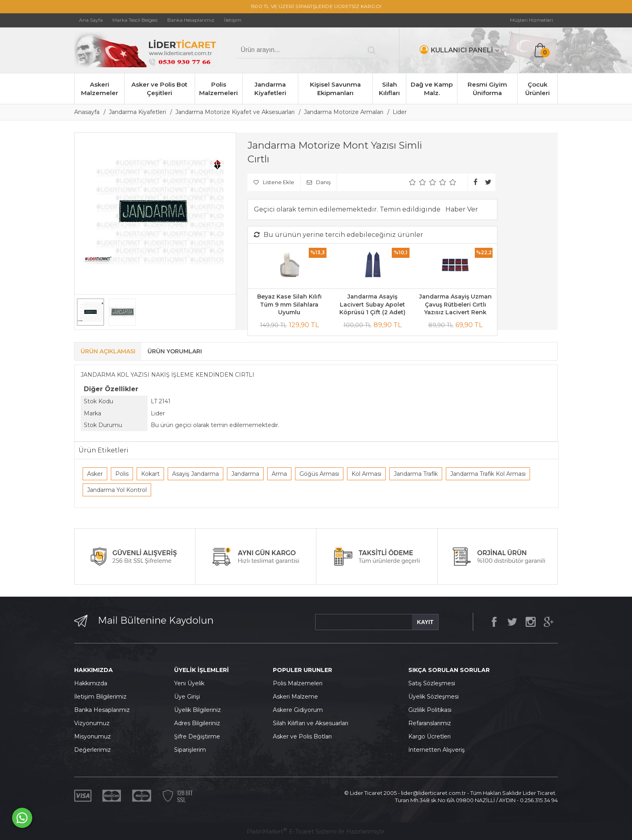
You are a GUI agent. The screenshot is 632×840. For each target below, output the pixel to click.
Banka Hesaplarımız (102, 710)
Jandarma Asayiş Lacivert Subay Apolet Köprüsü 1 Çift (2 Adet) (372, 304)
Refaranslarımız (430, 723)
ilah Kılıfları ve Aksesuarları (312, 723)
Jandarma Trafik (416, 474)
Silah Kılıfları (389, 89)
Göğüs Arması (319, 474)
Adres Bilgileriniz (197, 723)
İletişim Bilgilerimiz (100, 697)
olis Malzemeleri (300, 683)
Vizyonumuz (92, 723)
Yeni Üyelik (189, 683)
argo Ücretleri (431, 736)
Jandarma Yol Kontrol (117, 490)
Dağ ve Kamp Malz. (432, 89)
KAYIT (425, 622)
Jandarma (245, 474)
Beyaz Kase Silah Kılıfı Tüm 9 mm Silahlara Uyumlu (289, 304)
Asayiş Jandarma (195, 474)
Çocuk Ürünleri (537, 89)
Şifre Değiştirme (197, 736)
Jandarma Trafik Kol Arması (488, 474)
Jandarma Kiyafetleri (270, 89)
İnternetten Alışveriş (437, 750)
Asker (95, 474)
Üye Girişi (187, 697)
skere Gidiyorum (300, 710)
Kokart (150, 474)
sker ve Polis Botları (304, 736)
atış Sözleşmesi (433, 683)
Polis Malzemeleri (218, 89)
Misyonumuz (93, 736)
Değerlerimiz (93, 750)
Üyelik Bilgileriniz (197, 710)
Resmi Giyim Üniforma (487, 89)
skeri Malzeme (297, 697)
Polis (122, 474)
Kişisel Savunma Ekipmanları (335, 89)
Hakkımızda (91, 683)
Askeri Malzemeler (100, 89)
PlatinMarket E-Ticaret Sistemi (292, 832)
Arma (279, 474)
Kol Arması (366, 474)
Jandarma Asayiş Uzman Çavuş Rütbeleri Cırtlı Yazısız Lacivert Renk (455, 304)
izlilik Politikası (432, 710)
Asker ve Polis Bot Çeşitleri (159, 89)
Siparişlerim (190, 750)
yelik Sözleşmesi (436, 697)
